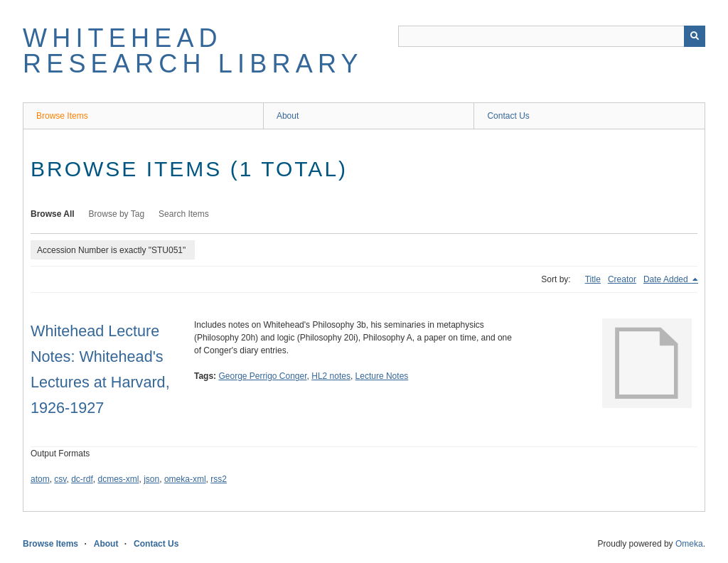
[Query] (552, 36)
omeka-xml (185, 479)
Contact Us (508, 116)
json (151, 479)
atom (40, 479)
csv (60, 479)
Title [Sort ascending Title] (593, 279)
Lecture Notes (382, 376)
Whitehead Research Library (193, 51)
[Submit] (695, 36)
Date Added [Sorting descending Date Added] (667, 279)
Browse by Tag (117, 214)
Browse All (53, 214)
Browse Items (62, 116)
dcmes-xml (119, 479)
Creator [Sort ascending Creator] (622, 279)
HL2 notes (331, 376)
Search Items (184, 214)
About (288, 116)
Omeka (689, 544)
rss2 (219, 479)
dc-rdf (82, 479)
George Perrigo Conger (262, 376)
